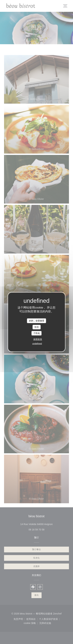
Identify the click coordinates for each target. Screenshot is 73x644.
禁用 (36, 327)
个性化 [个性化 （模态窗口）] (37, 333)
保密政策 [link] (38, 339)
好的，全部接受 (37, 321)
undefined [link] (37, 343)
